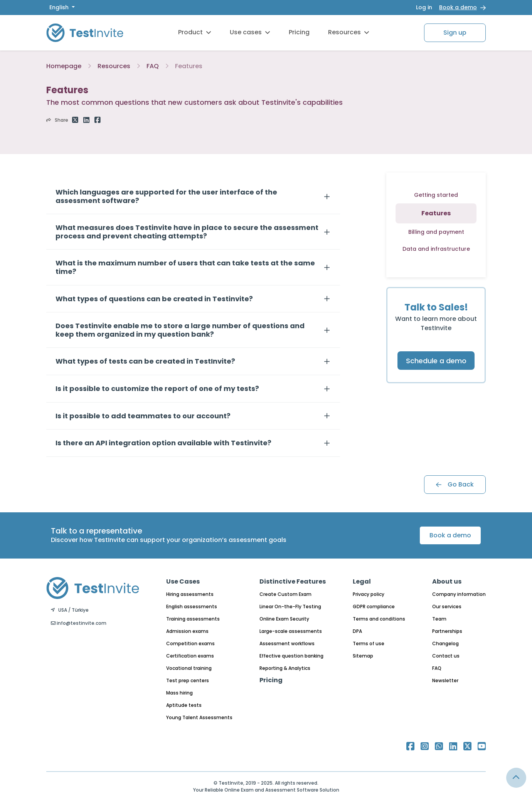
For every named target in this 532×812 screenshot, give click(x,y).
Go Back (455, 484)
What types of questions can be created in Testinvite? (154, 299)
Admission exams (187, 631)
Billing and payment (436, 232)
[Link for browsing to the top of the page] (516, 778)
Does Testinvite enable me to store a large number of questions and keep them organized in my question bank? (180, 330)
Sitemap (363, 656)
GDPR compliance (374, 606)
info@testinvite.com (79, 623)
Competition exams (190, 643)
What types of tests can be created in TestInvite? (145, 361)
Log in (424, 7)
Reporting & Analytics (285, 668)
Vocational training (189, 668)
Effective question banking (291, 656)
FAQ (153, 66)
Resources (349, 32)
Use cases (250, 32)
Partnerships (447, 631)
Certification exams (190, 656)
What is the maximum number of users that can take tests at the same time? (185, 267)
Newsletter (445, 680)
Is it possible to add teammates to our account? (143, 416)
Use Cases (183, 581)
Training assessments (193, 619)
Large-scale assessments (291, 631)
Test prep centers (188, 680)
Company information (459, 594)
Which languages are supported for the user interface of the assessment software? (166, 196)
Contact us (446, 656)
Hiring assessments (190, 594)
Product (195, 32)
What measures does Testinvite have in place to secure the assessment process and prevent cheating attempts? (187, 232)
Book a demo (458, 7)
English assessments (192, 606)
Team (439, 619)
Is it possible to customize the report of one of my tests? (157, 389)
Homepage (64, 66)
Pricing (299, 32)
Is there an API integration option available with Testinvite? (163, 443)
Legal (362, 581)
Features (189, 66)
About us (447, 581)
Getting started (436, 195)
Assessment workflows (287, 643)
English (60, 7)
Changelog (445, 643)
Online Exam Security (284, 619)
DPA (357, 631)
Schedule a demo (436, 361)
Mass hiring (179, 693)
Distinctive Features (293, 581)
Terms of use (369, 643)
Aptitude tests (184, 705)
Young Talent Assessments (199, 717)
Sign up (455, 33)
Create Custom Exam (285, 594)
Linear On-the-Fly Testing (290, 606)
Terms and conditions (379, 619)
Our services (447, 606)
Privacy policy (369, 594)
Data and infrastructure (436, 249)
